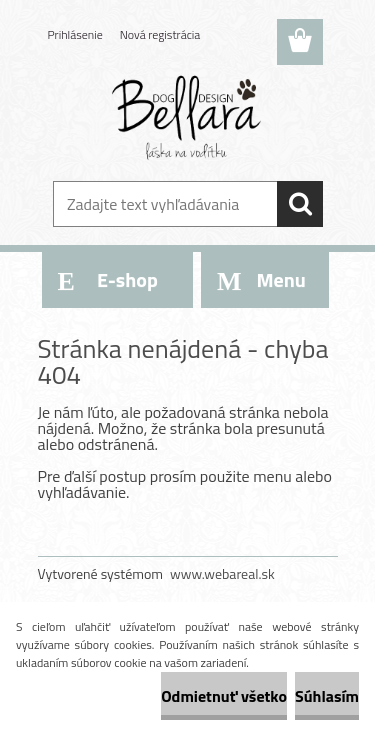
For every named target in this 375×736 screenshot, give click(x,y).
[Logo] (187, 117)
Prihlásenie (75, 34)
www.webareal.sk (222, 573)
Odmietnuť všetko (224, 696)
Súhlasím (327, 696)
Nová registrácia (160, 34)
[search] (300, 204)
